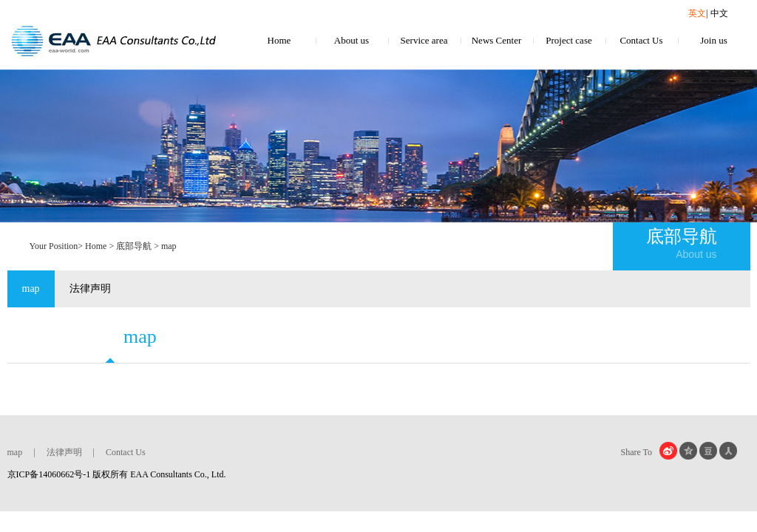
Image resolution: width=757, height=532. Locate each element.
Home (279, 40)
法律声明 (90, 289)
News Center (497, 40)
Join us (713, 40)
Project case (568, 40)
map (31, 289)
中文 (719, 13)
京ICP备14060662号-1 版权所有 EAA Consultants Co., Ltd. (117, 474)
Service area (424, 40)
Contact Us (641, 40)
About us (352, 40)
